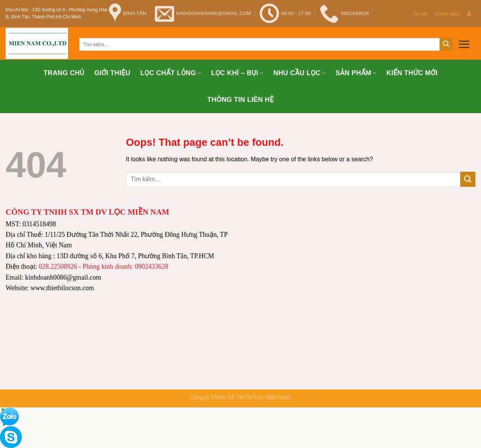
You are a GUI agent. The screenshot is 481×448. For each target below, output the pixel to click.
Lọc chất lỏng (171, 73)
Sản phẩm (356, 73)
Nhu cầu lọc (299, 73)
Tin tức (420, 14)
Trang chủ (64, 73)
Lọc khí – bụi (237, 73)
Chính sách (447, 14)
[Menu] (464, 44)
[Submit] (446, 44)
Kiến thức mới (412, 73)
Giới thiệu (112, 73)
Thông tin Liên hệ (240, 100)
